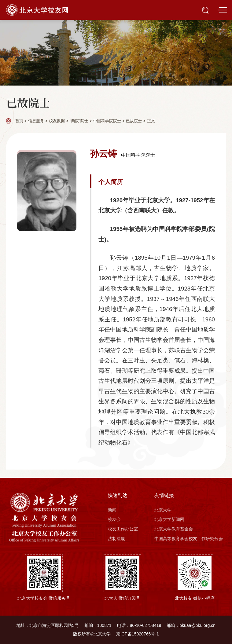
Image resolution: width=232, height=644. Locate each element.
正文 (151, 121)
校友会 (114, 519)
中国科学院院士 (107, 121)
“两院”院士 (79, 121)
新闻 (112, 510)
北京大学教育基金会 (174, 529)
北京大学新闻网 (169, 519)
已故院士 (134, 121)
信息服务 (36, 121)
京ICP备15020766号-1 (138, 634)
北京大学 (163, 510)
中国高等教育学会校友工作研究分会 (189, 539)
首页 (19, 121)
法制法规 (116, 539)
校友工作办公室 (123, 529)
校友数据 (57, 121)
